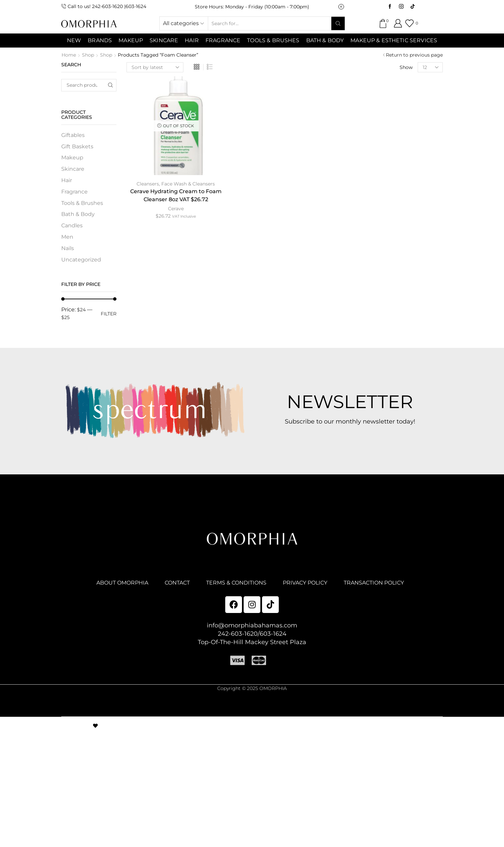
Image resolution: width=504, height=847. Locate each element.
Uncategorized (81, 260)
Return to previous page (414, 55)
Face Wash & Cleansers (188, 184)
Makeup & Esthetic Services (394, 40)
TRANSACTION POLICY (374, 583)
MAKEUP (131, 40)
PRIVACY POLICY (305, 583)
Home (69, 55)
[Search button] (338, 23)
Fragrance (223, 40)
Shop (88, 55)
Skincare (73, 169)
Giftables (73, 135)
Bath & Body (325, 40)
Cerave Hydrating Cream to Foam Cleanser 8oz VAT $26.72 (176, 195)
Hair (192, 40)
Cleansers (148, 184)
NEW (74, 40)
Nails (68, 248)
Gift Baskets (77, 146)
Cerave (176, 209)
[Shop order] (155, 67)
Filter (109, 314)
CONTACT (177, 583)
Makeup (72, 158)
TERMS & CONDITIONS (236, 583)
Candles (72, 225)
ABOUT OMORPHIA (122, 583)
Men (67, 237)
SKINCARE (164, 40)
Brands (100, 40)
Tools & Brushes (273, 40)
